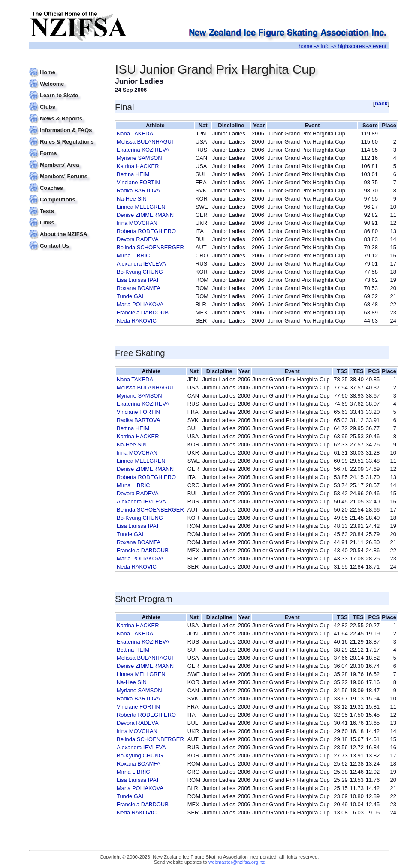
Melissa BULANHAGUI (145, 142)
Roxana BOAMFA (139, 288)
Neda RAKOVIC (137, 321)
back (381, 103)
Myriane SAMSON (139, 158)
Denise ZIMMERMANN (145, 215)
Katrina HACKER (138, 166)
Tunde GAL (131, 296)
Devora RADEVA (138, 239)
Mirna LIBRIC (133, 256)
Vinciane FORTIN (138, 182)
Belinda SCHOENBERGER (150, 247)
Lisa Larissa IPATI (139, 280)
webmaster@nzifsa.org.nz (237, 862)
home (305, 46)
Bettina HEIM (133, 174)
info (325, 46)
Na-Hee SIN (132, 199)
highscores (351, 46)
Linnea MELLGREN (141, 207)
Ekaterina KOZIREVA (143, 150)
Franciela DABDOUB (143, 313)
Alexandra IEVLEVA (141, 264)
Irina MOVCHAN (137, 223)
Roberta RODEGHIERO (146, 231)
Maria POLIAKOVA (140, 304)
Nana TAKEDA (135, 133)
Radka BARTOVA (138, 190)
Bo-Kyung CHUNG (140, 272)
